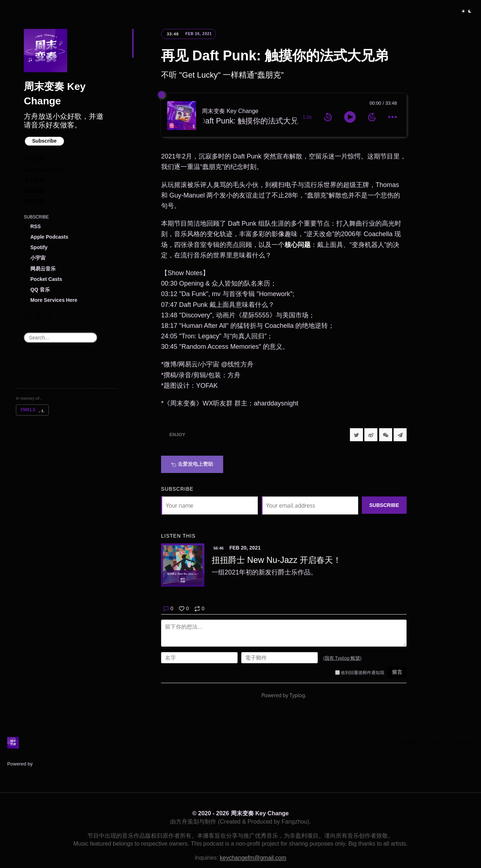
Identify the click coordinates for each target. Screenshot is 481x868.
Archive (410, 743)
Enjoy (177, 435)
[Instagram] (38, 317)
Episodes (463, 743)
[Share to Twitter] (356, 435)
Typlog (42, 764)
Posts (435, 743)
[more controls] (393, 117)
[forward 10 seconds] (372, 117)
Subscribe (44, 141)
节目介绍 (34, 159)
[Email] (27, 317)
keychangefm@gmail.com (253, 858)
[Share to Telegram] (400, 435)
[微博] (49, 317)
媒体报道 (34, 191)
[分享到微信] (386, 435)
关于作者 (34, 180)
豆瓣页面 (34, 201)
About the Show (43, 170)
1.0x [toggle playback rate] (307, 117)
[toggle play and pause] (350, 117)
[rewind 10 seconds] (328, 117)
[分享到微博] (371, 435)
